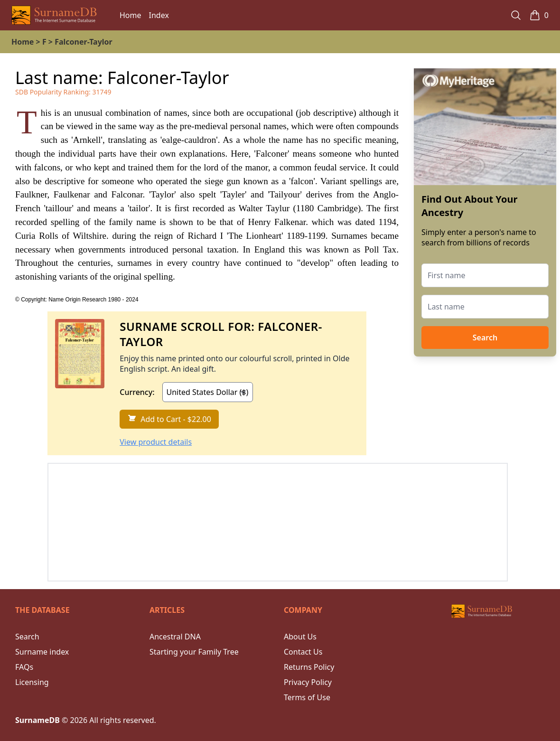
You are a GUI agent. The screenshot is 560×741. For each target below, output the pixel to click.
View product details (156, 442)
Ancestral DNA (175, 637)
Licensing (32, 682)
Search (485, 338)
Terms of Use (307, 697)
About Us (300, 637)
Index (159, 15)
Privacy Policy (308, 682)
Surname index (42, 652)
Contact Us (303, 652)
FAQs (24, 667)
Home (131, 15)
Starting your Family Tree (194, 652)
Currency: (137, 392)
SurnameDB (37, 720)
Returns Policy (309, 667)
